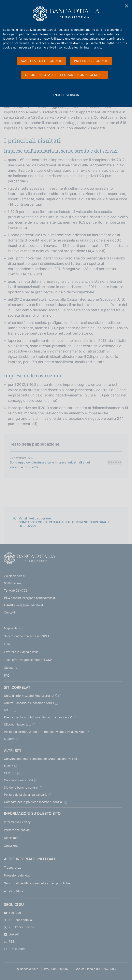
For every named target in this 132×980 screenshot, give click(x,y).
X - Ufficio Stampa (19, 927)
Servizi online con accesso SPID (26, 636)
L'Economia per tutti (18, 724)
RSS (9, 941)
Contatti (9, 612)
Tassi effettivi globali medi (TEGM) (28, 660)
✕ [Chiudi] (127, 6)
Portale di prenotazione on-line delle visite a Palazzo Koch (45, 732)
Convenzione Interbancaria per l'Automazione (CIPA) (40, 759)
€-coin (9, 766)
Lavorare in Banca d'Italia (21, 652)
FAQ (7, 676)
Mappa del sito (14, 628)
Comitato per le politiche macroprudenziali (34, 802)
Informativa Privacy (17, 822)
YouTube (12, 913)
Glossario (11, 668)
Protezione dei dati (17, 875)
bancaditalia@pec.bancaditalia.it (33, 598)
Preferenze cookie (17, 830)
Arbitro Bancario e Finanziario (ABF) (29, 703)
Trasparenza (13, 868)
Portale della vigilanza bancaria (26, 795)
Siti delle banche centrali (21, 787)
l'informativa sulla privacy (32, 39)
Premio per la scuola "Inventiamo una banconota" (38, 717)
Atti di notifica (13, 891)
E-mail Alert (15, 949)
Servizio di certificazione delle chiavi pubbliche (37, 883)
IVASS (8, 710)
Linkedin (12, 934)
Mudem (9, 739)
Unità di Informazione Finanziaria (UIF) (31, 696)
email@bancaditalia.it (28, 605)
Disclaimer (11, 838)
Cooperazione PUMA (19, 780)
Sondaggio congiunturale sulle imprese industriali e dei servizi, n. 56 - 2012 (50, 465)
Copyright (11, 846)
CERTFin (10, 773)
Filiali (8, 644)
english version (66, 97)
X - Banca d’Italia (18, 920)
